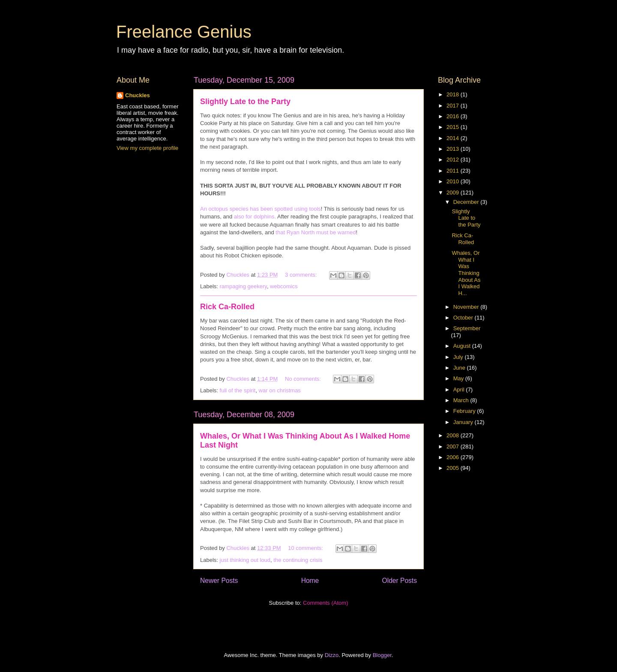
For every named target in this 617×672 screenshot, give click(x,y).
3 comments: (302, 275)
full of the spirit (238, 390)
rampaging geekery (243, 286)
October (464, 318)
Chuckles (138, 95)
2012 (454, 160)
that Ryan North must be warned (316, 232)
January (464, 422)
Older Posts (400, 581)
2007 (454, 447)
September (467, 328)
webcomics (284, 286)
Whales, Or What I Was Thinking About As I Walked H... (466, 273)
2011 (454, 171)
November (467, 307)
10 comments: (306, 548)
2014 (454, 138)
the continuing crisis (298, 560)
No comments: (304, 379)
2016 (454, 116)
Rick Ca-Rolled (227, 307)
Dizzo (332, 655)
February (465, 411)
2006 (454, 457)
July (459, 357)
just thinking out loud (245, 560)
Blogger (382, 655)
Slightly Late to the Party (245, 102)
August (463, 346)
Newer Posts (219, 581)
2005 (454, 468)
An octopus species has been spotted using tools (261, 209)
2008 (454, 435)
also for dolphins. (255, 217)
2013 (454, 149)
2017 (454, 106)
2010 (454, 181)
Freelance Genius (184, 32)
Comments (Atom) (325, 603)
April (460, 390)
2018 (454, 94)
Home (310, 581)
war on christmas (280, 390)
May (459, 378)
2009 (454, 193)
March (462, 400)
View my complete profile (147, 148)
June (460, 368)
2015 (454, 127)
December (467, 202)
